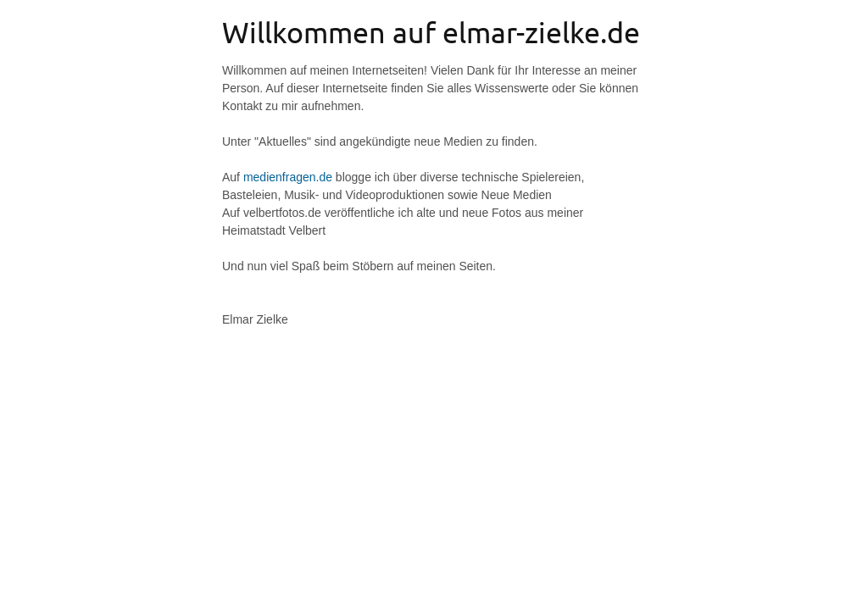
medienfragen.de (288, 177)
